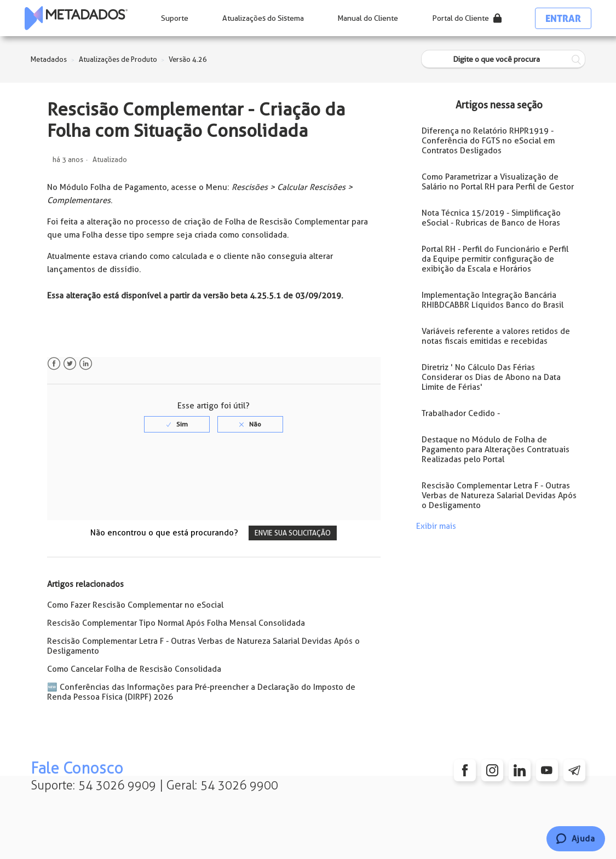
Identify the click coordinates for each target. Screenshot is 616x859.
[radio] (177, 424)
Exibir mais (436, 526)
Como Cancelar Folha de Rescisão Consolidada (134, 669)
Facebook (54, 364)
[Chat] (576, 839)
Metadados (49, 59)
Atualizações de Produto (118, 59)
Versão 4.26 (188, 59)
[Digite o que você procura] (503, 59)
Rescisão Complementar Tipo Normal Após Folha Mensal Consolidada (176, 623)
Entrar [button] (563, 18)
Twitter (70, 364)
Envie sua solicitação (293, 533)
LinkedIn (86, 364)
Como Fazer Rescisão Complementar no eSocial (135, 605)
